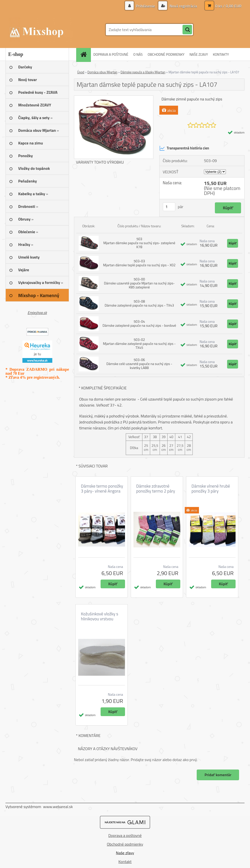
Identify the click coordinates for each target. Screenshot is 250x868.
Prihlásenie (146, 6)
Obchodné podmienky (125, 844)
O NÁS (138, 54)
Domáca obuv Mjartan (102, 72)
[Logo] (40, 30)
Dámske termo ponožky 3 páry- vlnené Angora (102, 489)
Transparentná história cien (184, 148)
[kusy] (169, 207)
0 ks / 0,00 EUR (228, 6)
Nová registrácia (183, 6)
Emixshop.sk (37, 313)
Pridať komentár (218, 775)
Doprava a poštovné (125, 835)
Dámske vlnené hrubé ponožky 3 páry (211, 489)
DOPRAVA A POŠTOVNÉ (111, 54)
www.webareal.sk (58, 807)
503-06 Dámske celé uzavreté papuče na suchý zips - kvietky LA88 (139, 364)
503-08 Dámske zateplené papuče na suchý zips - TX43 (139, 303)
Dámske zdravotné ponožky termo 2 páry (156, 489)
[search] (187, 30)
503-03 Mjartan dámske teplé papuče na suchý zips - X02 (139, 263)
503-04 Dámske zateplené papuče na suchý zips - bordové (139, 323)
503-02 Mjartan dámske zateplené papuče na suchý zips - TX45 (139, 343)
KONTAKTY (221, 54)
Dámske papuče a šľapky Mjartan (143, 72)
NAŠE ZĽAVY (199, 54)
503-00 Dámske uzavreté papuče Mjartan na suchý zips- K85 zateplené (139, 283)
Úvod (81, 72)
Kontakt (125, 862)
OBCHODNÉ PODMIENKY (166, 54)
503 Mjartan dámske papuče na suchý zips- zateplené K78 (139, 243)
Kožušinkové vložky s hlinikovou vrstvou (100, 616)
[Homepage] (85, 54)
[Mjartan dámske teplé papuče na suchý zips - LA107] (114, 98)
